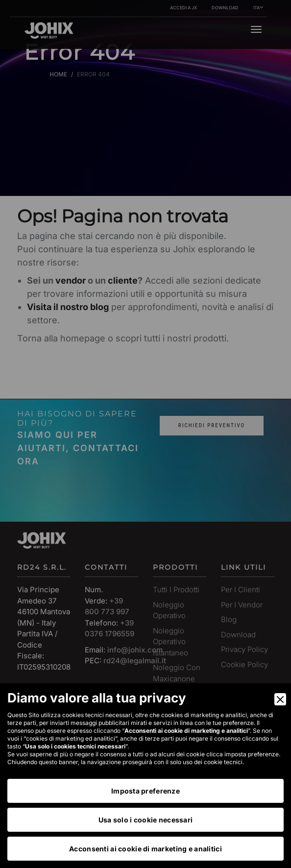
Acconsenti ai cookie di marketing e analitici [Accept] (145, 849)
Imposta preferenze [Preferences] (145, 791)
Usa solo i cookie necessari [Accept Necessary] (146, 820)
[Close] (280, 699)
